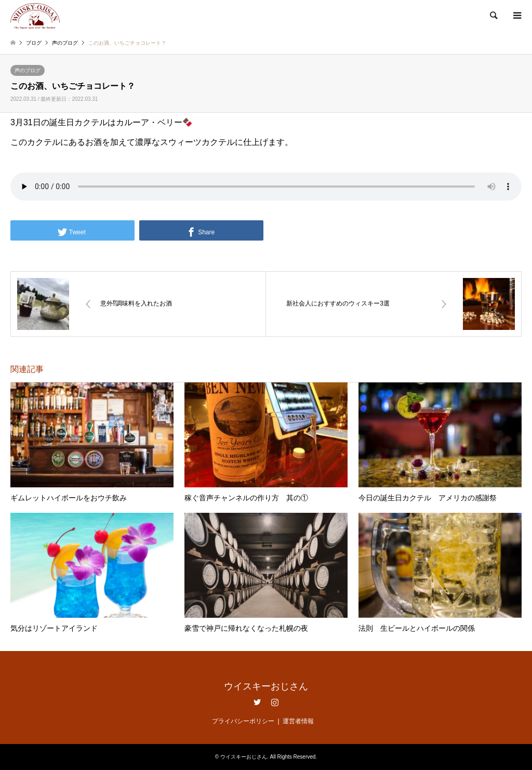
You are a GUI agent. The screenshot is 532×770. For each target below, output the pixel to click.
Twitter (257, 702)
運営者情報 (298, 721)
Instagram (275, 702)
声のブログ (28, 70)
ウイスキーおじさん (266, 686)
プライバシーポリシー (243, 721)
